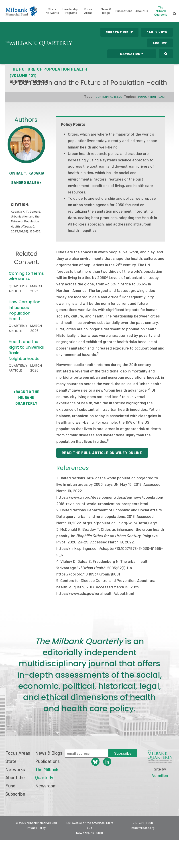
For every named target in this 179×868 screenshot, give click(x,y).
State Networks (52, 11)
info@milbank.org (143, 828)
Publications (124, 11)
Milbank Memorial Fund (21, 11)
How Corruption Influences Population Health (24, 310)
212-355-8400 (143, 823)
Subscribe (15, 794)
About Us (142, 11)
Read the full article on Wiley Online (102, 453)
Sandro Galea (26, 182)
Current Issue (119, 32)
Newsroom (46, 786)
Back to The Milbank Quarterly (26, 397)
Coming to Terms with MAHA (26, 276)
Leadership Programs (70, 11)
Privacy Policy (36, 828)
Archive (160, 43)
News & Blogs (106, 11)
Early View (157, 32)
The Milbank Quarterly (161, 11)
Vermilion (160, 775)
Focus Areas (88, 11)
